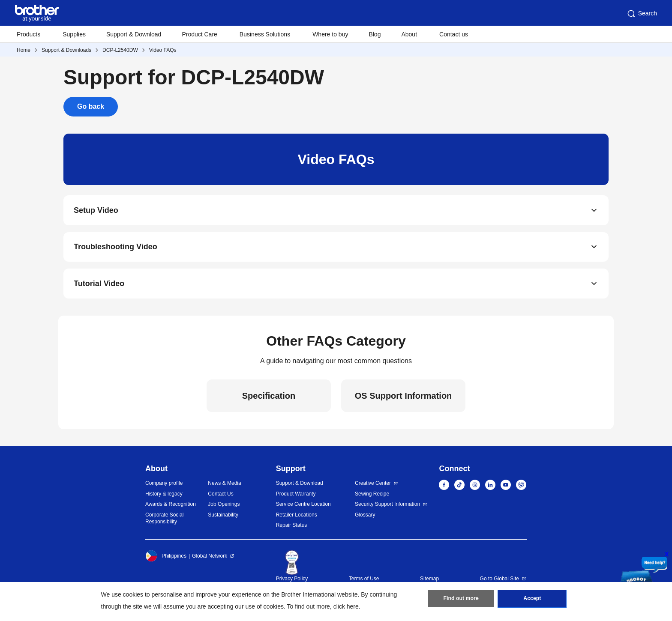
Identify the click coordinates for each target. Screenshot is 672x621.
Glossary (365, 517)
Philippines (166, 558)
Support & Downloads (66, 50)
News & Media (224, 486)
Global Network (210, 558)
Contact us (454, 34)
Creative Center (373, 486)
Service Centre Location (303, 507)
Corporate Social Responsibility (164, 521)
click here (346, 606)
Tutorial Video (99, 286)
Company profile (164, 486)
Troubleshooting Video (115, 248)
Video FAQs (163, 50)
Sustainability (223, 517)
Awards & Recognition (171, 507)
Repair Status (292, 528)
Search (642, 14)
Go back (91, 106)
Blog (375, 34)
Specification (269, 398)
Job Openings (224, 507)
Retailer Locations (297, 517)
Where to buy (330, 34)
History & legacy (164, 496)
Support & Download (134, 34)
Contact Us (220, 496)
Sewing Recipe (372, 496)
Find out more (461, 600)
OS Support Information (403, 398)
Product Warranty (296, 496)
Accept (532, 600)
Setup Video (96, 211)
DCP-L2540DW (120, 50)
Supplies (74, 34)
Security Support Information (387, 507)
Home (24, 50)
